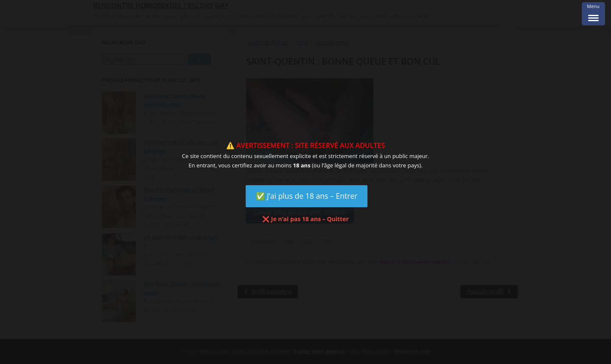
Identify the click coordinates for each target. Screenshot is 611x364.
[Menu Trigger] (593, 14)
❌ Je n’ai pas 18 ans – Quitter (305, 219)
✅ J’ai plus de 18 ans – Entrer (307, 196)
